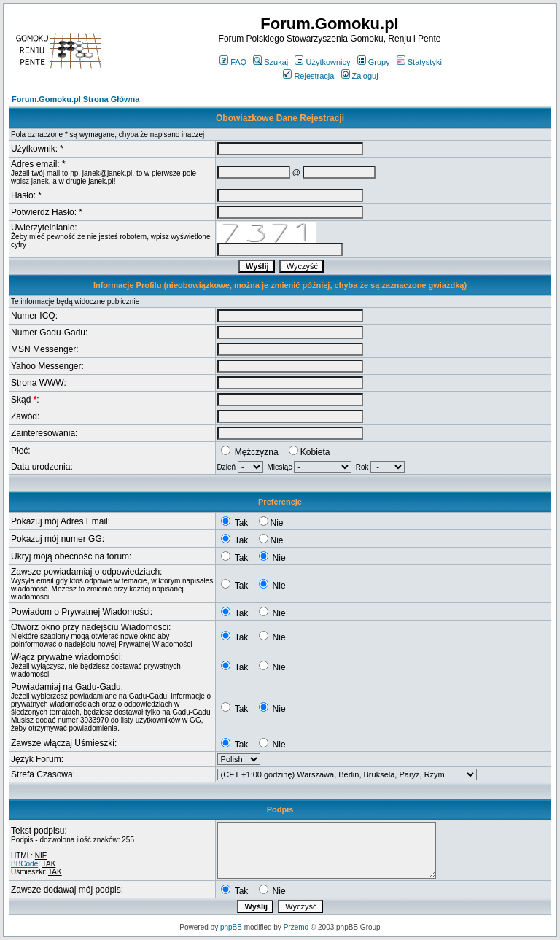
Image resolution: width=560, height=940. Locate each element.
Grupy (374, 62)
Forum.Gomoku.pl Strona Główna (75, 99)
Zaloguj (360, 76)
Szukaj (271, 62)
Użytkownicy (322, 62)
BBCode (24, 864)
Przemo (296, 927)
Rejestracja (308, 76)
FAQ (233, 62)
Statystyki (419, 62)
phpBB (231, 927)
